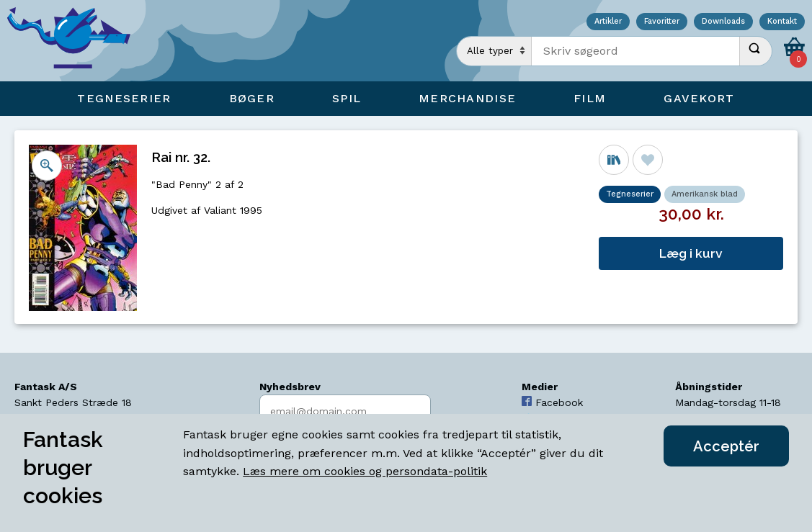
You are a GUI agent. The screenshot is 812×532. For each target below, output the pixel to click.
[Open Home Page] (76, 41)
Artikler (608, 22)
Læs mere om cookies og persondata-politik (365, 471)
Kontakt (782, 22)
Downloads (723, 22)
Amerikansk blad (705, 194)
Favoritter (662, 22)
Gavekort (699, 98)
